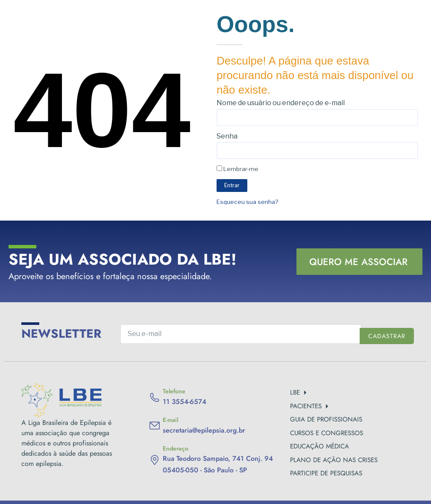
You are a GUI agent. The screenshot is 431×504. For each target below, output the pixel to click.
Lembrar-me (237, 169)
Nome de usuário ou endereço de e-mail (281, 103)
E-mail (170, 420)
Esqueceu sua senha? (247, 202)
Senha (227, 136)
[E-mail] (155, 426)
